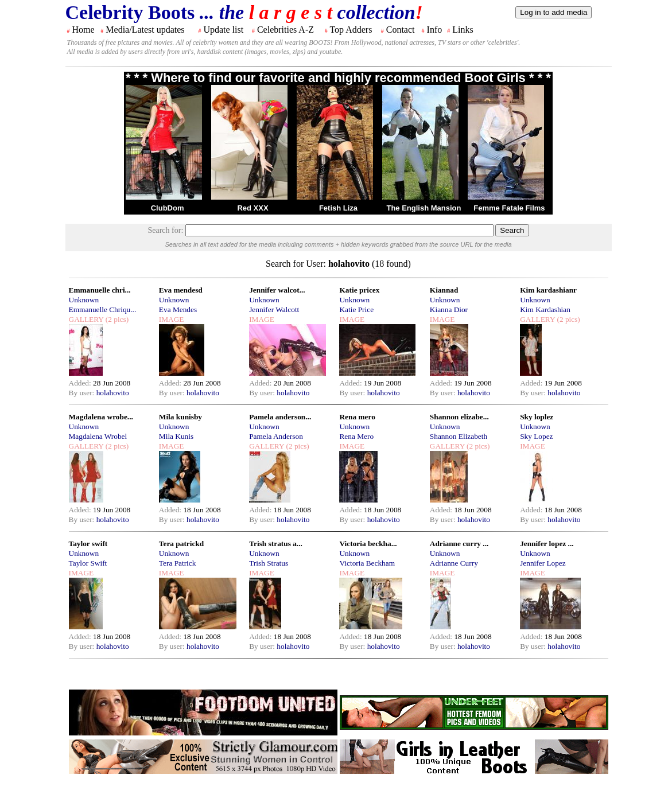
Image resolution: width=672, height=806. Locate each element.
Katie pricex (359, 290)
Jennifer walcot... (277, 290)
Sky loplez (537, 417)
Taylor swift (88, 544)
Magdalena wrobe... (101, 417)
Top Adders (351, 30)
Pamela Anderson (276, 436)
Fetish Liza (338, 208)
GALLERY (86, 319)
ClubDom (168, 208)
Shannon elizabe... (459, 417)
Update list (223, 30)
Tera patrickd (181, 544)
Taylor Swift (88, 563)
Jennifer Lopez (543, 563)
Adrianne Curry (454, 563)
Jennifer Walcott (274, 309)
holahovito (113, 393)
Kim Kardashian (545, 309)
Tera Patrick (178, 563)
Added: (81, 383)
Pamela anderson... (280, 417)
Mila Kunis (176, 436)
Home (83, 30)
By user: (83, 393)
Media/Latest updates (145, 30)
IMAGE (172, 319)
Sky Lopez (536, 436)
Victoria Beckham (367, 563)
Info (435, 30)
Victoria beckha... (368, 544)
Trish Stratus (269, 563)
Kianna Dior (449, 309)
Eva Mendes (178, 309)
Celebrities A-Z (285, 30)
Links (463, 30)
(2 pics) (116, 319)
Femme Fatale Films (509, 208)
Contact (401, 30)
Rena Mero (356, 436)
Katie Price (356, 309)
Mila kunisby (180, 417)
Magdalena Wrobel (98, 436)
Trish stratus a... (276, 544)
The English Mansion (424, 208)
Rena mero (357, 417)
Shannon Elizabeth (459, 436)
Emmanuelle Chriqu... (103, 309)
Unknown (84, 300)
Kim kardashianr (548, 290)
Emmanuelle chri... (100, 290)
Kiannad (444, 290)
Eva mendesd (181, 290)
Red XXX (253, 208)
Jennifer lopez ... (547, 544)
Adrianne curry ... (459, 544)
